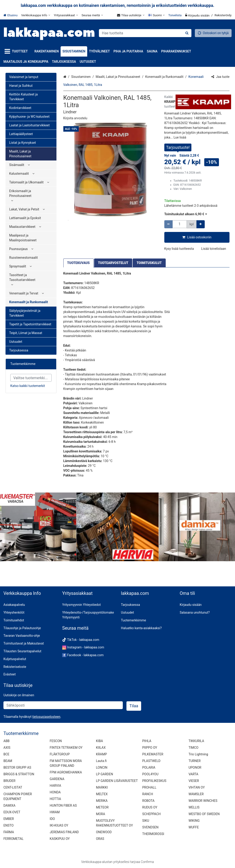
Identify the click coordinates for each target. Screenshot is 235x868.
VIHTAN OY (197, 787)
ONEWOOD (104, 832)
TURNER (194, 761)
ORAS (100, 839)
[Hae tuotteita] (145, 33)
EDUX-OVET (12, 812)
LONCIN (102, 767)
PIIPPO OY (150, 748)
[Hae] (187, 33)
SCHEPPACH (151, 814)
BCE (6, 754)
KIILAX (101, 748)
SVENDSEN (150, 827)
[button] (75, 118)
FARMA (9, 832)
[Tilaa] (134, 706)
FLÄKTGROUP (60, 754)
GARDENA (57, 779)
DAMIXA (9, 805)
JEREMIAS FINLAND (64, 832)
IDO (52, 819)
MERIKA (102, 801)
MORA (101, 814)
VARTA (193, 774)
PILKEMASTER (153, 754)
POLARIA (149, 767)
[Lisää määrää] (201, 224)
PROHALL (149, 787)
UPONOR (195, 767)
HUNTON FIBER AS (63, 805)
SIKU (146, 821)
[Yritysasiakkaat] (66, 15)
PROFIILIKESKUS (154, 781)
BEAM (8, 761)
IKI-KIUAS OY (59, 825)
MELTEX (102, 794)
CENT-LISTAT (13, 787)
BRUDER (9, 781)
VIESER (194, 781)
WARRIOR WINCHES (203, 801)
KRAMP (101, 754)
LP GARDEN (104, 774)
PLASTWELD (151, 761)
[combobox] (145, 33)
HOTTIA (55, 799)
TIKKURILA (196, 741)
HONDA (55, 792)
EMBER (9, 819)
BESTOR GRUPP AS (17, 767)
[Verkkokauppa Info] (36, 15)
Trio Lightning (198, 754)
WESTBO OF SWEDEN (204, 814)
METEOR (102, 807)
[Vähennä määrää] (168, 224)
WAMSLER (196, 794)
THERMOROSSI (153, 834)
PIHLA (147, 741)
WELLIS (194, 807)
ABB (7, 741)
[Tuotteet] (17, 51)
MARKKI (102, 787)
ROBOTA (148, 801)
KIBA (99, 741)
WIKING (194, 821)
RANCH (148, 794)
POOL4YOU (150, 774)
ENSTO (8, 825)
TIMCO (193, 748)
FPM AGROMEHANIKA (66, 772)
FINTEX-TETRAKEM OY (66, 748)
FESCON (56, 741)
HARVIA (56, 786)
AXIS (7, 748)
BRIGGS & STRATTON (19, 774)
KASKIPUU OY (60, 839)
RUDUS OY (150, 807)
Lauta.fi (101, 761)
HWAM (55, 812)
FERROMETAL (13, 839)
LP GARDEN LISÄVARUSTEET (117, 781)
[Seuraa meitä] (92, 15)
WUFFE (194, 827)
